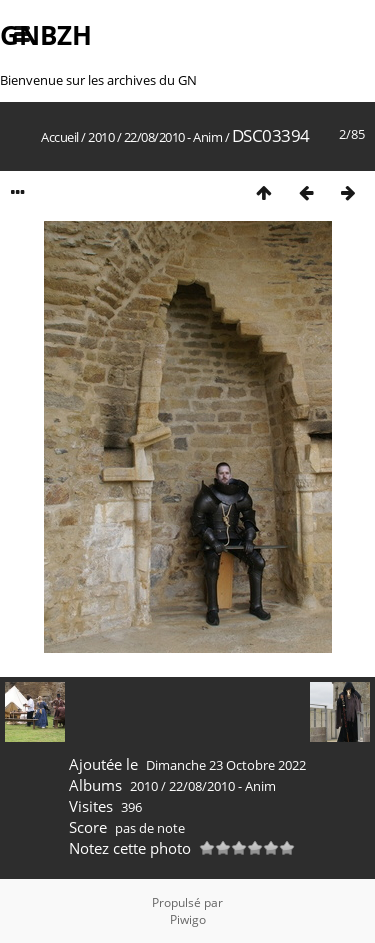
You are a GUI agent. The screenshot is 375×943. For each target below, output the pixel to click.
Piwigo (188, 919)
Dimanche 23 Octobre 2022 (226, 765)
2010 (101, 137)
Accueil (60, 137)
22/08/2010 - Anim (173, 137)
